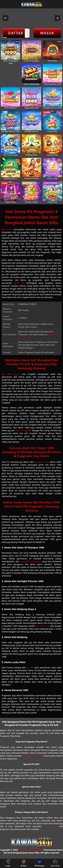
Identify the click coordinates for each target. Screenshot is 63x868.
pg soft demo (50, 826)
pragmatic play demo (31, 561)
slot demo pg (42, 626)
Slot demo (7, 229)
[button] (6, 18)
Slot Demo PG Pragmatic (31, 850)
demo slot (19, 283)
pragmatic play (42, 462)
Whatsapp (39, 863)
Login (8, 863)
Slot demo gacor (11, 374)
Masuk (47, 33)
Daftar (16, 33)
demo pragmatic (23, 430)
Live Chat (55, 863)
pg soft (30, 668)
